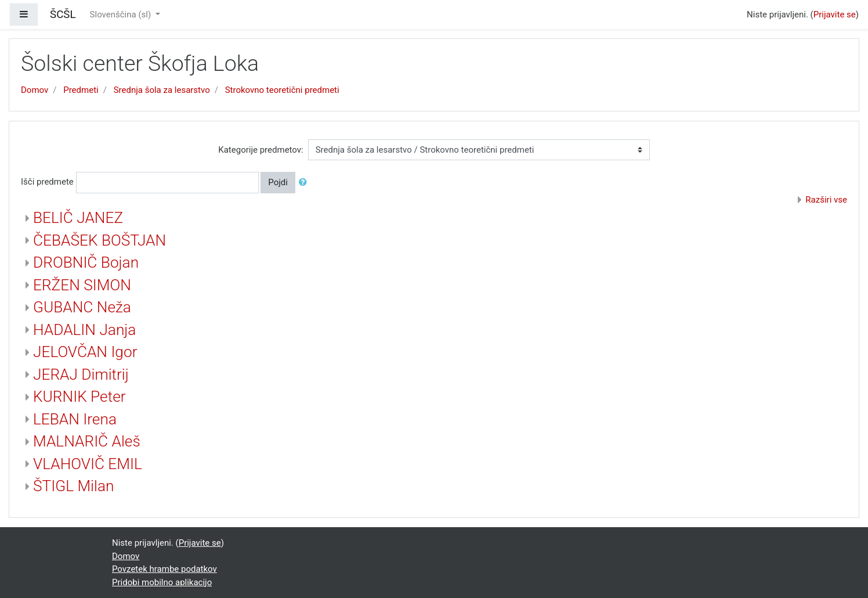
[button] (305, 183)
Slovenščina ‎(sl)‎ (122, 15)
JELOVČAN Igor (85, 352)
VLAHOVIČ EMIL (88, 464)
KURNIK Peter (79, 397)
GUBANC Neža (82, 307)
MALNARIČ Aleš (87, 441)
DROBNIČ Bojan (86, 262)
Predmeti (81, 90)
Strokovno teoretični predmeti (282, 90)
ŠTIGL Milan (73, 486)
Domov (35, 90)
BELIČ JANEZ (78, 218)
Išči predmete (47, 182)
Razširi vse (826, 200)
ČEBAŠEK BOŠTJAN (100, 240)
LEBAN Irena (75, 419)
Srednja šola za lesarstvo (162, 90)
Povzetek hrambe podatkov (164, 569)
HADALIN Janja (84, 330)
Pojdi (278, 182)
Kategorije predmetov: (261, 150)
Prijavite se (835, 15)
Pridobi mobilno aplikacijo (162, 582)
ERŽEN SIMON (82, 285)
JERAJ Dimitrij (81, 374)
